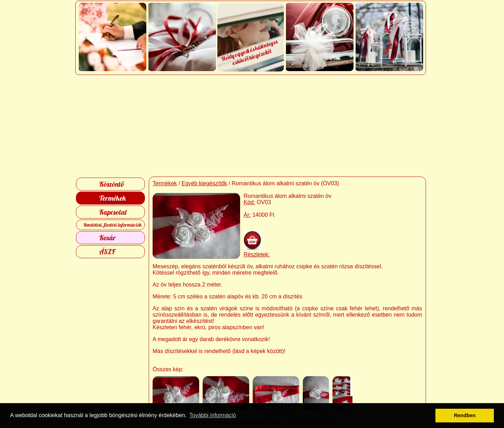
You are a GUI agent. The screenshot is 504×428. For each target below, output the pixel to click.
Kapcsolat (113, 212)
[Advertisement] (252, 126)
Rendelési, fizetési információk (113, 225)
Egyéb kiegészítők (204, 183)
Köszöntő (111, 184)
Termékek (112, 198)
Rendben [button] (465, 415)
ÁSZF (107, 252)
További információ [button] (213, 415)
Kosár (107, 238)
